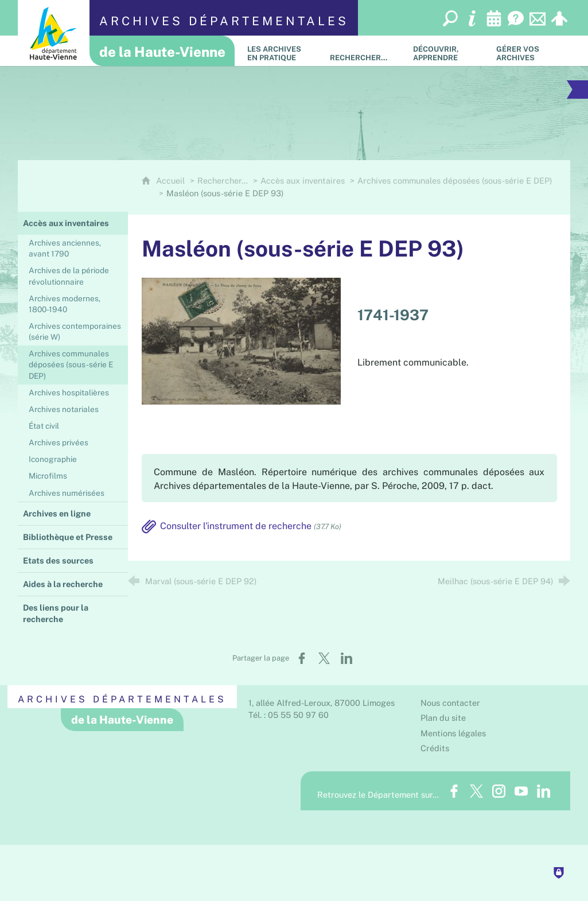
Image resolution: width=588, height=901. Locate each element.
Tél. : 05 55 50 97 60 (289, 715)
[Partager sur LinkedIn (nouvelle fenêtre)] (346, 658)
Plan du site (443, 718)
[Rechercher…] (363, 51)
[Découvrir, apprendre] (446, 51)
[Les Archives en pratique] (280, 51)
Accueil (172, 180)
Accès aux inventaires (303, 180)
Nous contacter (450, 703)
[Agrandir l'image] (242, 340)
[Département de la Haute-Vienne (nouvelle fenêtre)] (54, 33)
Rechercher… (223, 180)
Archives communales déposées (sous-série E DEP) (455, 180)
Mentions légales (453, 733)
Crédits (435, 748)
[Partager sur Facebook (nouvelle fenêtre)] (302, 658)
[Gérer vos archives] (529, 51)
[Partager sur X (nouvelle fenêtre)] (324, 658)
